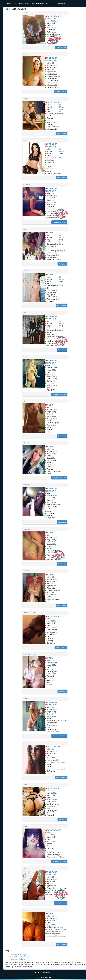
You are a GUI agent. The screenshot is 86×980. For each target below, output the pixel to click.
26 (53, 63)
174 (60, 107)
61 (53, 581)
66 (60, 240)
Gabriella (27, 185)
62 (53, 198)
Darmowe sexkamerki (22, 4)
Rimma (26, 99)
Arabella (26, 910)
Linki (52, 4)
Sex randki (61, 4)
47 (53, 23)
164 (53, 410)
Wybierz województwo (40, 4)
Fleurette (27, 443)
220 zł (54, 586)
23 (53, 877)
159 (53, 663)
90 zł (54, 28)
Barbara (26, 699)
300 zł (61, 330)
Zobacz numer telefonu (59, 222)
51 (53, 498)
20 (53, 833)
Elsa (25, 229)
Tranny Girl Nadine (30, 613)
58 (53, 712)
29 (53, 193)
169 (53, 65)
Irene (25, 313)
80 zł (61, 158)
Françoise (27, 485)
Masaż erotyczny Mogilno (19, 955)
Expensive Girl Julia (30, 654)
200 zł (61, 244)
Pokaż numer (62, 350)
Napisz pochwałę (61, 47)
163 (53, 21)
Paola (26, 357)
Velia (25, 785)
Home (9, 4)
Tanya (26, 743)
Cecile (26, 54)
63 (53, 67)
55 (60, 109)
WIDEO (50, 233)
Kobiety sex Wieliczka (17, 959)
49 (53, 623)
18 (60, 235)
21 (60, 149)
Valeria (26, 13)
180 (53, 751)
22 (53, 707)
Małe (54, 542)
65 (53, 540)
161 (60, 237)
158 (53, 537)
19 (60, 105)
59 (60, 153)
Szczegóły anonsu (61, 92)
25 (53, 493)
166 (60, 151)
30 (53, 19)
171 (53, 835)
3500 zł (55, 800)
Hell (25, 140)
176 (53, 196)
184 (60, 323)
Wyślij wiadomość (61, 647)
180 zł (54, 202)
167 (53, 368)
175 (53, 579)
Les (25, 401)
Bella (25, 826)
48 (60, 281)
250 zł (61, 114)
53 (53, 665)
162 (60, 279)
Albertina (27, 571)
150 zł (54, 72)
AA (53, 70)
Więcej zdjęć (62, 264)
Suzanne (27, 529)
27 (53, 449)
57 (53, 454)
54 (53, 795)
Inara (25, 868)
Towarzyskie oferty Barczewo (20, 957)
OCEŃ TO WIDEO (54, 16)
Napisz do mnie (62, 133)
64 (53, 412)
